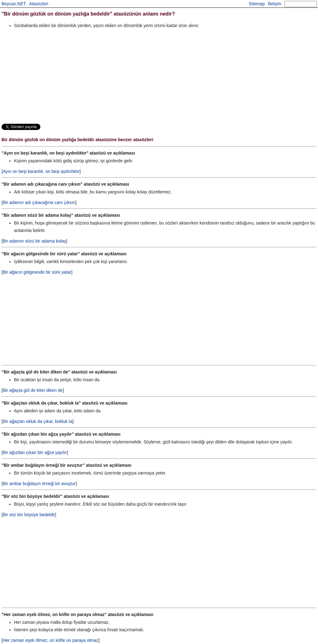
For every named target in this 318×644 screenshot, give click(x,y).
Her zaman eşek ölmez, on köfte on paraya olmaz (51, 640)
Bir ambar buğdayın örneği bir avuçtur (39, 484)
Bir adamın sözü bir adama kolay (34, 241)
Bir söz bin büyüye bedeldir (29, 515)
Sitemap (257, 4)
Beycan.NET (14, 4)
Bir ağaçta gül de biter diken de (33, 390)
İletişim (275, 4)
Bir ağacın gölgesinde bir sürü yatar (37, 272)
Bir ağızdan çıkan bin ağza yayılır (35, 452)
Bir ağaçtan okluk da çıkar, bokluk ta (38, 421)
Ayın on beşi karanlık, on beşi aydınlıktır (41, 171)
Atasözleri (39, 4)
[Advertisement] (159, 76)
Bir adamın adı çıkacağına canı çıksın (39, 202)
